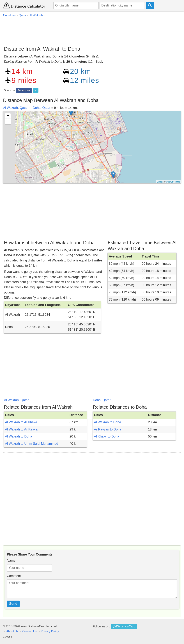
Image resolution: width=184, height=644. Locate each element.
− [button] (8, 121)
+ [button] (8, 116)
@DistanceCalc (124, 626)
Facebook (24, 90)
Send (13, 604)
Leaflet (159, 182)
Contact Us (29, 631)
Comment (14, 576)
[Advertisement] (92, 31)
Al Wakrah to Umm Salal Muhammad (32, 444)
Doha (37, 108)
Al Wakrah (10, 108)
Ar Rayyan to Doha (108, 429)
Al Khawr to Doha (107, 436)
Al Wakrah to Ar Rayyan (22, 429)
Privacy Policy (50, 631)
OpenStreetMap (173, 182)
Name (11, 561)
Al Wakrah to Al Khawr (21, 422)
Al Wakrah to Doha (19, 436)
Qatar (24, 108)
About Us (12, 631)
